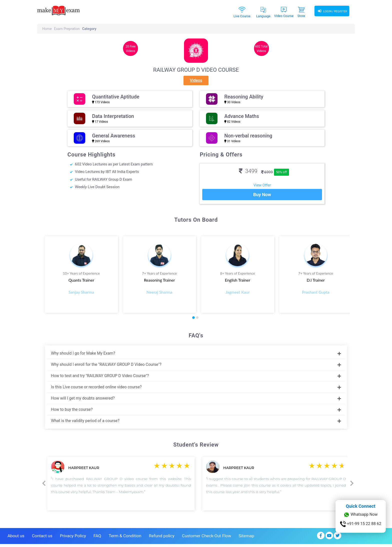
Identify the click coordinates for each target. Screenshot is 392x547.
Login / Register (332, 11)
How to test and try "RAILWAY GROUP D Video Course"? (196, 378)
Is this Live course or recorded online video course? (196, 390)
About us (16, 539)
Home (47, 29)
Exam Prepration (67, 29)
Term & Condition (125, 539)
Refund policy (161, 539)
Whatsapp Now (360, 515)
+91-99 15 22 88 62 (361, 524)
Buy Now (262, 198)
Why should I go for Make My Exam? (196, 356)
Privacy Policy (73, 539)
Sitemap (247, 539)
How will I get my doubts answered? (196, 401)
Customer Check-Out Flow (207, 539)
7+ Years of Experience (159, 276)
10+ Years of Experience (81, 276)
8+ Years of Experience (238, 276)
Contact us (42, 539)
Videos (196, 80)
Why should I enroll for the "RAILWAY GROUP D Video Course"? (196, 367)
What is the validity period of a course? (196, 423)
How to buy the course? (196, 412)
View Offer (262, 185)
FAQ (97, 539)
